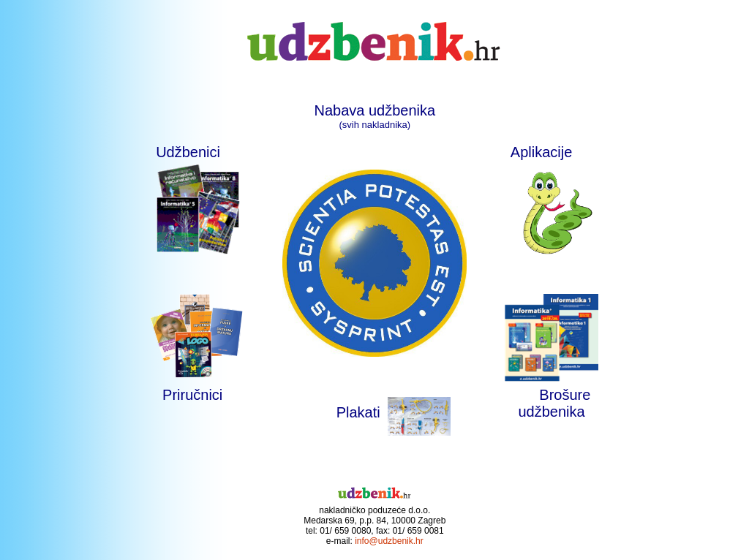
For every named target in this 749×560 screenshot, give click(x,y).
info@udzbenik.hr (389, 541)
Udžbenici (188, 152)
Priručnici (192, 395)
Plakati (358, 412)
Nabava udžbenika (374, 110)
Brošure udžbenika (554, 403)
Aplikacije (552, 152)
